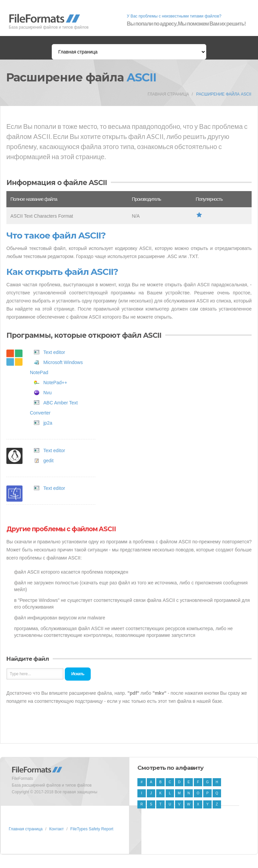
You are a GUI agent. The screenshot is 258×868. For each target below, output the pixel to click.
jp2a (48, 423)
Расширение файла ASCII (224, 94)
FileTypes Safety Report (92, 829)
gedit (48, 461)
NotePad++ (55, 383)
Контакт (56, 829)
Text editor (54, 352)
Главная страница (168, 94)
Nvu (48, 393)
